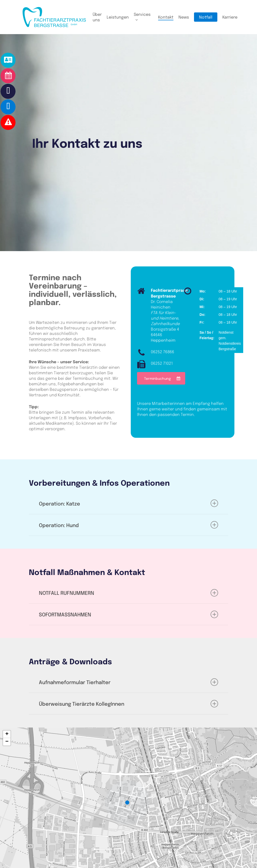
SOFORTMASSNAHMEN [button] (128, 614)
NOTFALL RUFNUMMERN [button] (128, 593)
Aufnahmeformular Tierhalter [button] (128, 682)
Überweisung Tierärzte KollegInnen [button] (128, 704)
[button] (161, 378)
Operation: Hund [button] (128, 525)
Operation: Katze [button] (128, 503)
